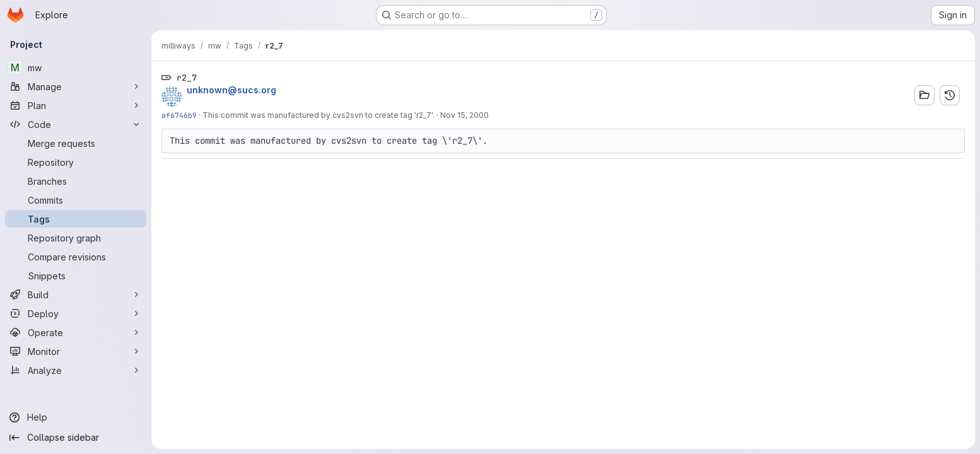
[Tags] (76, 219)
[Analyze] (76, 370)
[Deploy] (76, 313)
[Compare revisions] (76, 257)
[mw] (76, 67)
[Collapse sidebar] (76, 438)
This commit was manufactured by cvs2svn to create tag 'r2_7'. (318, 115)
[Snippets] (76, 276)
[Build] (76, 294)
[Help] (76, 417)
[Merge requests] (76, 143)
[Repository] (76, 162)
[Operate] (76, 332)
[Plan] (76, 105)
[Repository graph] (76, 238)
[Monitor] (76, 351)
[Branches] (76, 181)
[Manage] (76, 86)
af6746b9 (179, 115)
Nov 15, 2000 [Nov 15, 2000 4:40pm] (464, 115)
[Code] (76, 124)
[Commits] (76, 200)
